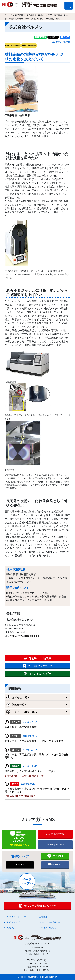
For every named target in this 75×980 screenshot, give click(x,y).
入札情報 (43, 917)
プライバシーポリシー (50, 922)
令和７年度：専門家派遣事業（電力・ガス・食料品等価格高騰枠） (37, 756)
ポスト (20, 864)
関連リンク (12, 928)
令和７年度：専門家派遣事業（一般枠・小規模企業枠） (35, 741)
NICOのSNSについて (49, 928)
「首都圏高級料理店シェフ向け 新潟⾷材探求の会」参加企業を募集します (37, 790)
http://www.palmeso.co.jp (25, 636)
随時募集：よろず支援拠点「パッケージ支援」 (30, 771)
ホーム (10, 15)
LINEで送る (55, 856)
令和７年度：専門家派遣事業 (21, 727)
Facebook (55, 864)
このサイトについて (16, 917)
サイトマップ (13, 922)
